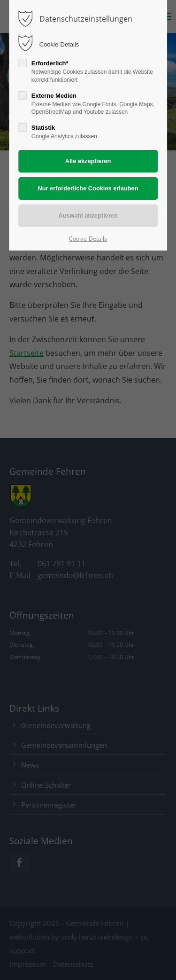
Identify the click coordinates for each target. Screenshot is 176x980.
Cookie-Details (59, 44)
